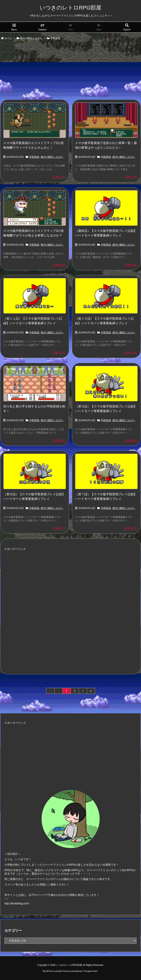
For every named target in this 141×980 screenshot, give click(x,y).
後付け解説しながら (31, 38)
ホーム (8, 38)
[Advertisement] (70, 70)
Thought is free (90, 971)
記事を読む (59, 177)
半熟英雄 (34, 157)
